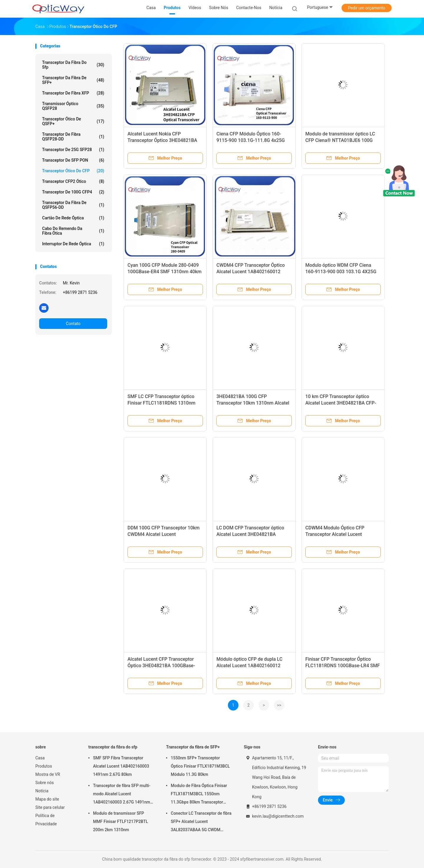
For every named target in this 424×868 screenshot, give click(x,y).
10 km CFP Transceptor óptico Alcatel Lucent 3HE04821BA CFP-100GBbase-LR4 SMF (341, 403)
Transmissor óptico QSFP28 (73, 106)
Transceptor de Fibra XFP (73, 93)
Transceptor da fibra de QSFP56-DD (73, 205)
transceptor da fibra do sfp (73, 65)
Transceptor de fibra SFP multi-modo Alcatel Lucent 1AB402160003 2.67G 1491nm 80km (122, 795)
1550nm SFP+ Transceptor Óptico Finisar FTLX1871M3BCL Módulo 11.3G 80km (200, 766)
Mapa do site (47, 799)
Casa (40, 758)
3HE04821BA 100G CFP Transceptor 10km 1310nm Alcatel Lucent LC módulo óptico (253, 403)
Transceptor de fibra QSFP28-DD (73, 137)
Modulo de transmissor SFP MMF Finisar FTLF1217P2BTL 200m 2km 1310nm (121, 821)
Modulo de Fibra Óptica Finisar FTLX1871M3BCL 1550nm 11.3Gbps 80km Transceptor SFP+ (199, 795)
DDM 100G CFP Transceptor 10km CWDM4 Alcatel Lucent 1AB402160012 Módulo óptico (164, 534)
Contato (73, 324)
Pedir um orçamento (367, 8)
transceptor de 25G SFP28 (73, 150)
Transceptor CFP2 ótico (73, 181)
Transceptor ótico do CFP (73, 171)
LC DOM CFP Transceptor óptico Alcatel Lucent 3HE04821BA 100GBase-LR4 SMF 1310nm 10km (253, 534)
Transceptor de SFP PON (73, 160)
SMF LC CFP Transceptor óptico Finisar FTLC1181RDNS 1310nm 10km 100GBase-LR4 (162, 403)
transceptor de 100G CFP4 (73, 192)
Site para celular (50, 807)
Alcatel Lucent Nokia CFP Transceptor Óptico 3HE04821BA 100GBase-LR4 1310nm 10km (162, 140)
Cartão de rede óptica (73, 218)
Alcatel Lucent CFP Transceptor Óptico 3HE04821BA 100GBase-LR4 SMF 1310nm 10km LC (161, 666)
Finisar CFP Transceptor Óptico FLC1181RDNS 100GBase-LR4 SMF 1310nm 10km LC (343, 666)
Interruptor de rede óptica (73, 244)
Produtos (44, 766)
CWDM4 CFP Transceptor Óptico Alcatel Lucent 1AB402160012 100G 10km (251, 272)
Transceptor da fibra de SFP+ (73, 80)
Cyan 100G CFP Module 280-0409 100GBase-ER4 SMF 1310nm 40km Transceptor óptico (164, 272)
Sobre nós (45, 783)
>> (279, 705)
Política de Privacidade (46, 820)
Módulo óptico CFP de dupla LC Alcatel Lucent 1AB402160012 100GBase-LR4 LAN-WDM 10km (250, 666)
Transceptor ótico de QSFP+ (73, 121)
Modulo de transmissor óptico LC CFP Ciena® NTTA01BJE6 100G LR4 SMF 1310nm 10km (340, 140)
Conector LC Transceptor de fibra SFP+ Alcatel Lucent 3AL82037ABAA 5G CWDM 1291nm (201, 822)
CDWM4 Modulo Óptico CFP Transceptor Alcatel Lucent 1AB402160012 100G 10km (335, 534)
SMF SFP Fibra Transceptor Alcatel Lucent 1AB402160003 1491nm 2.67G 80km (121, 766)
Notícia (42, 791)
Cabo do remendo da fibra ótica (73, 231)
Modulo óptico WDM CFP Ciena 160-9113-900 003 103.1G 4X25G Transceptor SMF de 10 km (341, 272)
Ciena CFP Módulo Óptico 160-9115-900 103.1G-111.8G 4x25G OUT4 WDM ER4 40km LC (251, 140)
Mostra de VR (48, 774)
